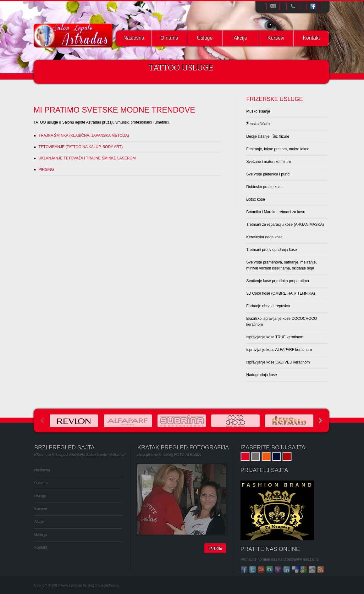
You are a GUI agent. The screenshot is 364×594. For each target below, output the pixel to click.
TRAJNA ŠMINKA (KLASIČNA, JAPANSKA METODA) (84, 136)
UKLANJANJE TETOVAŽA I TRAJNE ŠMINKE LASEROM (87, 158)
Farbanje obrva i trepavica (268, 306)
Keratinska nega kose (265, 237)
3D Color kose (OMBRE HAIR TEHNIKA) (281, 293)
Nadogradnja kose (262, 375)
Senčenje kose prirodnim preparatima (278, 281)
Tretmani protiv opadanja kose (272, 250)
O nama (169, 38)
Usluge (205, 38)
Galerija (41, 535)
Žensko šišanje (259, 124)
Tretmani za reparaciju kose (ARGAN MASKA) (285, 225)
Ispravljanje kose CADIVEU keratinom (278, 362)
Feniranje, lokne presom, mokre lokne (278, 149)
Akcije (240, 38)
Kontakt (311, 38)
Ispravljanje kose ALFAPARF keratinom (279, 350)
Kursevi (276, 38)
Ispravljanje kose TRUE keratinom (275, 337)
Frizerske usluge (275, 99)
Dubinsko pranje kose (265, 187)
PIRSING (46, 169)
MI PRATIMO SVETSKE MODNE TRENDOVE (114, 110)
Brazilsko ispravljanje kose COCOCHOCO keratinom (282, 322)
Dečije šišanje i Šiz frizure (268, 136)
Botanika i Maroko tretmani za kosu (276, 212)
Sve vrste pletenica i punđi (268, 174)
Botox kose (256, 199)
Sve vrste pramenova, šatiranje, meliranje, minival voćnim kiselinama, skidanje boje (282, 265)
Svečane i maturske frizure (269, 162)
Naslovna (134, 38)
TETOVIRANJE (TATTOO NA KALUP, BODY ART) (81, 147)
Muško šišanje (258, 111)
